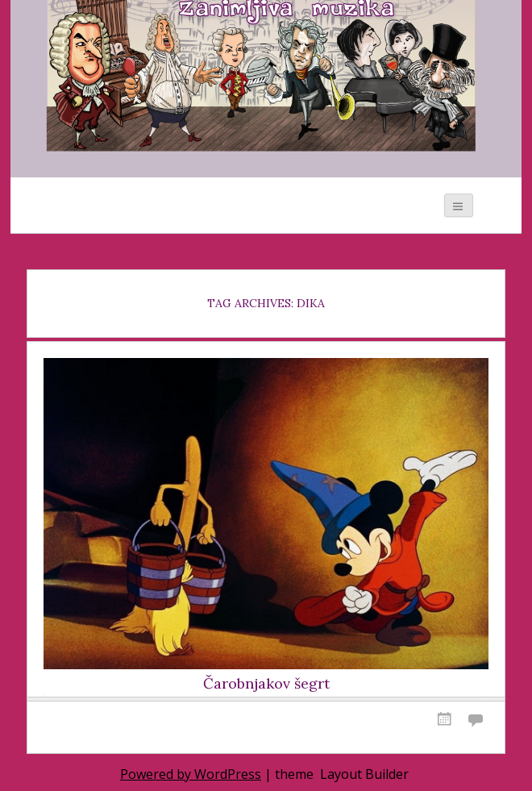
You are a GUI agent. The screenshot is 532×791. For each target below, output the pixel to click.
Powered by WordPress (191, 774)
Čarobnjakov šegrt (266, 684)
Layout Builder (364, 774)
